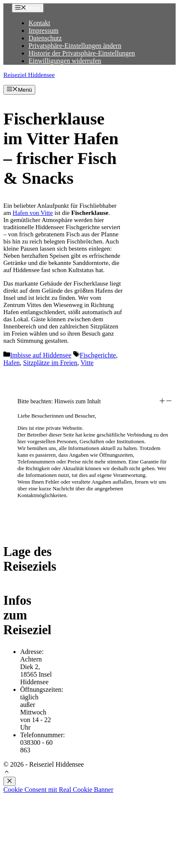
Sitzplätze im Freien (50, 363)
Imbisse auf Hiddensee (41, 355)
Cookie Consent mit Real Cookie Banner (58, 790)
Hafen (12, 363)
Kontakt (39, 23)
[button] (95, 402)
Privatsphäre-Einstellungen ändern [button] (75, 46)
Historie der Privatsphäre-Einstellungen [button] (82, 53)
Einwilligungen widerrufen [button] (65, 61)
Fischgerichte (98, 355)
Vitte (87, 363)
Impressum (43, 30)
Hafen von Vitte (33, 213)
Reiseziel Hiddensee (29, 75)
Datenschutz (45, 38)
